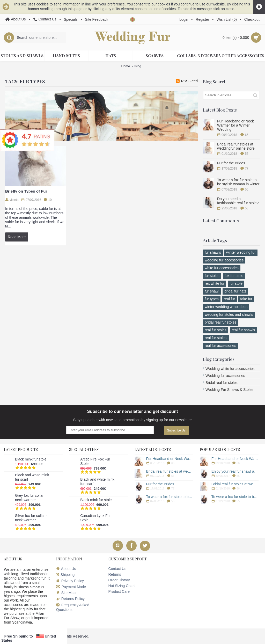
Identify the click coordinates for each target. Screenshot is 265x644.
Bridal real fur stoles (222, 383)
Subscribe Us (176, 430)
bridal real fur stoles (220, 322)
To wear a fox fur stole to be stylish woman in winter (238, 182)
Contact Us (117, 569)
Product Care (119, 591)
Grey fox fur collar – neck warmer (31, 498)
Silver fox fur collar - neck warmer (31, 518)
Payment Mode (71, 587)
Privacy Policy (70, 581)
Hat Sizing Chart (122, 586)
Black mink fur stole (31, 459)
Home (126, 66)
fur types (212, 299)
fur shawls (213, 252)
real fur (230, 299)
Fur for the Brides (231, 163)
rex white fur (215, 283)
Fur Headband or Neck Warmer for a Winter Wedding (235, 125)
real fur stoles (216, 330)
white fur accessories (222, 268)
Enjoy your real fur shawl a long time (235, 471)
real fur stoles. (216, 338)
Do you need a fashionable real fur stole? (238, 201)
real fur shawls (243, 330)
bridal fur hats (235, 291)
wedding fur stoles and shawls (229, 314)
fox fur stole (234, 276)
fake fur (246, 299)
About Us (66, 569)
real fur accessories (220, 346)
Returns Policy (70, 599)
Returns (115, 574)
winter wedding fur (241, 252)
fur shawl (212, 291)
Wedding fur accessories (225, 376)
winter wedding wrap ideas (226, 307)
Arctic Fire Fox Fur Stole (95, 461)
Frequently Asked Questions (73, 607)
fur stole (236, 283)
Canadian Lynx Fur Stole (95, 518)
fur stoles (212, 276)
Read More (17, 237)
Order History (119, 580)
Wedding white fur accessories (230, 369)
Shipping (65, 575)
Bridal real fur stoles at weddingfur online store (236, 146)
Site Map (66, 593)
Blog (138, 66)
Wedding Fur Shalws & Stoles (229, 390)
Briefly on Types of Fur (26, 191)
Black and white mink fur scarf (32, 477)
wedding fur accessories (224, 260)
